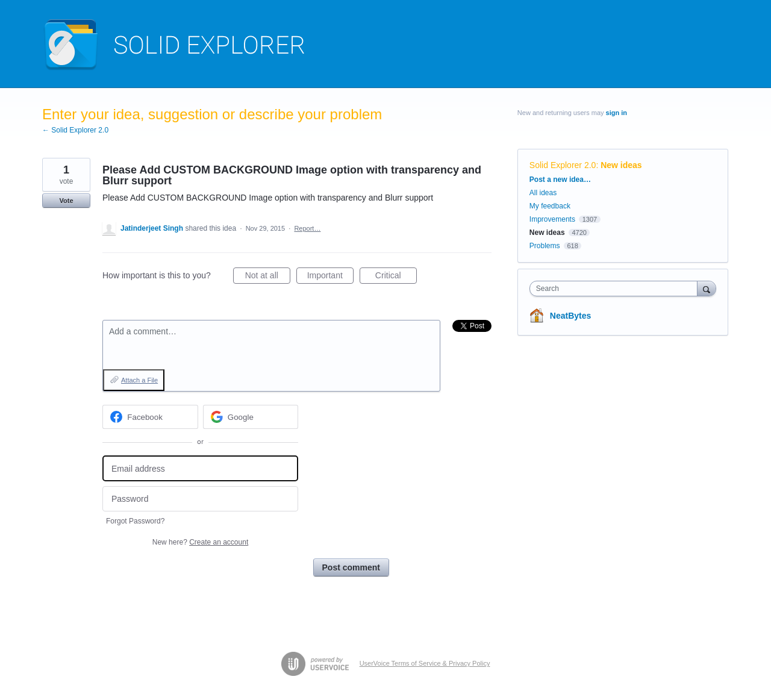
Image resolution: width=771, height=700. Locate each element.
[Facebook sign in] (150, 417)
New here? (200, 542)
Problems (545, 246)
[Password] (200, 499)
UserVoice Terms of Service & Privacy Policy (425, 663)
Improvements (552, 219)
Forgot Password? (135, 521)
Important (330, 277)
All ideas (543, 193)
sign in (616, 113)
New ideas (621, 165)
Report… (307, 228)
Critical (396, 277)
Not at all (268, 277)
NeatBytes (570, 316)
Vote (66, 201)
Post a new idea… (560, 180)
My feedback (550, 206)
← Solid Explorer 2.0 (75, 130)
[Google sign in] (251, 417)
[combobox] (616, 289)
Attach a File (139, 380)
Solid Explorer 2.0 (563, 165)
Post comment (351, 567)
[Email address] (200, 468)
